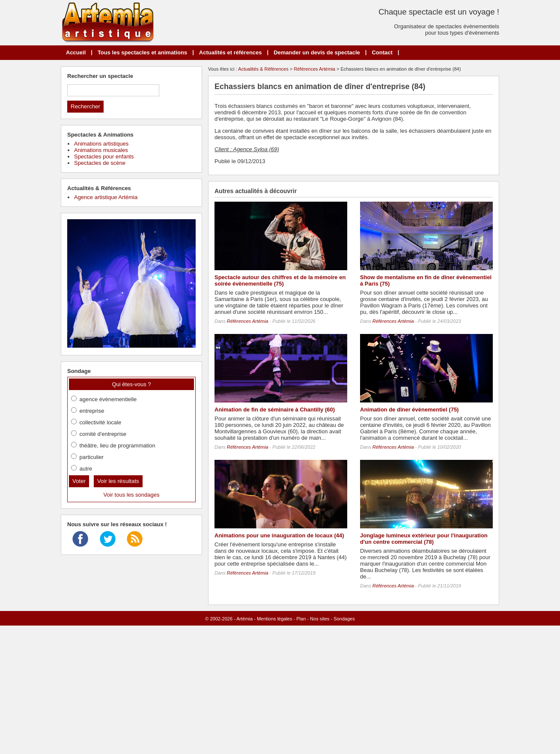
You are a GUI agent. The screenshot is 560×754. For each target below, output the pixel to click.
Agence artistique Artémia (106, 197)
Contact (382, 52)
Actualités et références (231, 52)
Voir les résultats (118, 481)
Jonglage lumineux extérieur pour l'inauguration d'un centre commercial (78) (424, 539)
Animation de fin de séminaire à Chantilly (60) (275, 410)
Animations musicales (101, 150)
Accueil (76, 52)
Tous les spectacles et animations (142, 52)
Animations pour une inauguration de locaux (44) (279, 535)
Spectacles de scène (100, 163)
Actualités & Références (263, 69)
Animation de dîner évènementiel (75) (409, 410)
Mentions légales (275, 619)
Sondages (344, 619)
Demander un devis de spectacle (317, 52)
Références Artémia (314, 69)
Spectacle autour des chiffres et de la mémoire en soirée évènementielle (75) (280, 280)
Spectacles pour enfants (104, 156)
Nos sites (320, 619)
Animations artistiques (101, 144)
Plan (301, 619)
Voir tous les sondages (132, 495)
